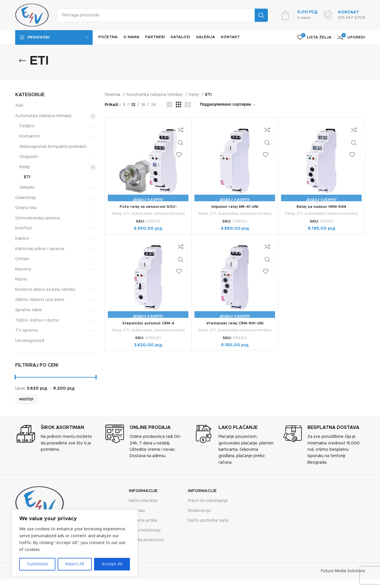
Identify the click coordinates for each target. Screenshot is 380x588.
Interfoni (23, 228)
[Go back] (22, 61)
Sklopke (27, 187)
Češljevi (27, 126)
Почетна (113, 95)
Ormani (22, 259)
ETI (27, 177)
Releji (25, 167)
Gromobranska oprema (38, 218)
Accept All (112, 564)
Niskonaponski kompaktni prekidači (53, 147)
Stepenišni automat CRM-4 (148, 323)
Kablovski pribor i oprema (40, 249)
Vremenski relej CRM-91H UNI (235, 323)
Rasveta (23, 269)
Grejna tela (26, 208)
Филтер (27, 399)
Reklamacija (199, 511)
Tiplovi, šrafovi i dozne (37, 320)
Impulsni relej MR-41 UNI (235, 207)
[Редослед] (228, 105)
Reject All (75, 564)
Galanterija (26, 198)
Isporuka (137, 511)
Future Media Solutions (343, 571)
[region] (75, 543)
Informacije (143, 491)
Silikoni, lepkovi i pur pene (40, 300)
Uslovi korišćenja (145, 530)
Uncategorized (30, 341)
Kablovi (22, 239)
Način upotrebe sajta (208, 521)
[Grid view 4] (188, 105)
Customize (37, 564)
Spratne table (29, 310)
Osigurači (29, 157)
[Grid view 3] (179, 105)
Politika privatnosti (146, 540)
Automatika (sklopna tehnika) (43, 116)
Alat (19, 106)
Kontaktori (30, 136)
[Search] (163, 15)
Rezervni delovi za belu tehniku (45, 290)
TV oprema (26, 330)
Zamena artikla (143, 521)
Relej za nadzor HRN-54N (321, 207)
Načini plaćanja (143, 501)
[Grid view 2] (169, 105)
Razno (21, 279)
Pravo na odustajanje (208, 501)
